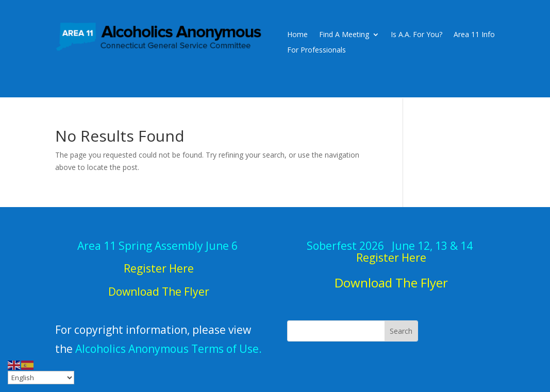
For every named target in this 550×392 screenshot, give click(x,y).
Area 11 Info (474, 35)
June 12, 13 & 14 (391, 252)
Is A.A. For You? (416, 35)
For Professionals (316, 50)
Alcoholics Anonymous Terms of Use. (169, 349)
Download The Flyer (391, 283)
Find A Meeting (344, 35)
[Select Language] (41, 378)
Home (297, 35)
